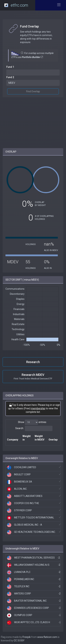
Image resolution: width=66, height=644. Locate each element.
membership (38, 408)
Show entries (32, 422)
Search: (34, 428)
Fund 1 (10, 67)
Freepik (27, 637)
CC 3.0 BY (19, 640)
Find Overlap (33, 91)
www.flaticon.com (47, 637)
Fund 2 (10, 77)
